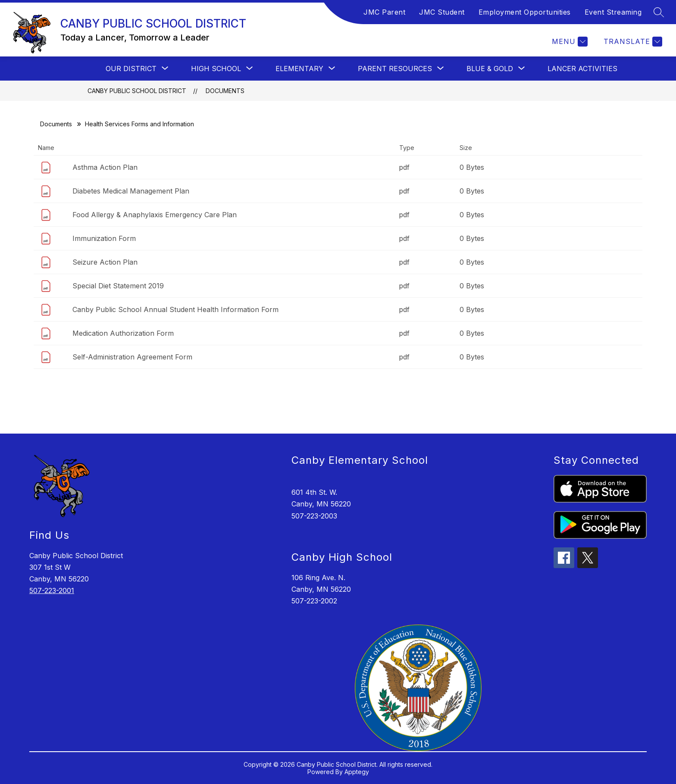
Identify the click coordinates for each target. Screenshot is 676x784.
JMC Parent (384, 12)
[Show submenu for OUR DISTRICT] (131, 69)
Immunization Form (104, 238)
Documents (225, 91)
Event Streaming (613, 12)
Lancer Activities (582, 69)
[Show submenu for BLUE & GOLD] (490, 69)
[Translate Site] (632, 42)
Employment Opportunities (525, 12)
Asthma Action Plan (105, 167)
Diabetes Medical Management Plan (131, 191)
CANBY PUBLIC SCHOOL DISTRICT (137, 91)
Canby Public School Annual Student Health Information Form (175, 309)
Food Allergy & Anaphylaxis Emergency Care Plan (155, 215)
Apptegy (357, 772)
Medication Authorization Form (123, 333)
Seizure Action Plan (105, 262)
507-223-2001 (52, 590)
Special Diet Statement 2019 (118, 286)
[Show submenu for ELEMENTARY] (299, 69)
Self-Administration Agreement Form (132, 357)
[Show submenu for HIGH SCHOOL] (216, 69)
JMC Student (442, 12)
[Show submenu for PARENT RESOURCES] (395, 69)
